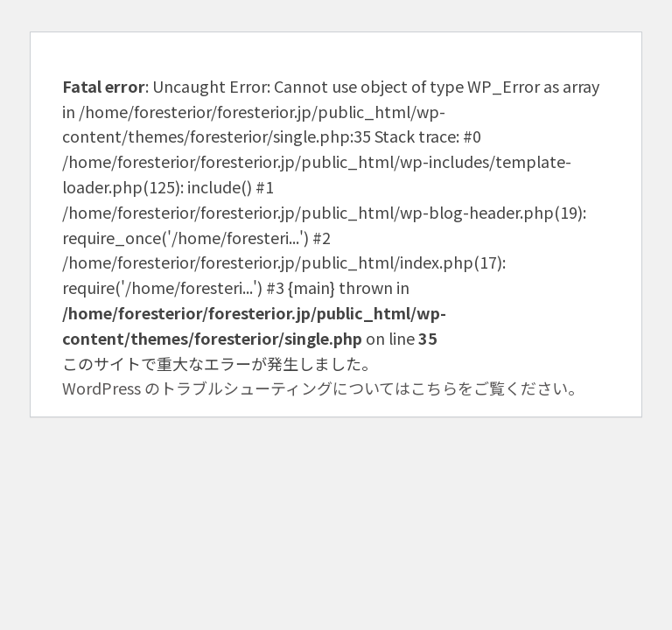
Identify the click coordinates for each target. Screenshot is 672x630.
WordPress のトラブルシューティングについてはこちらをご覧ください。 (323, 388)
